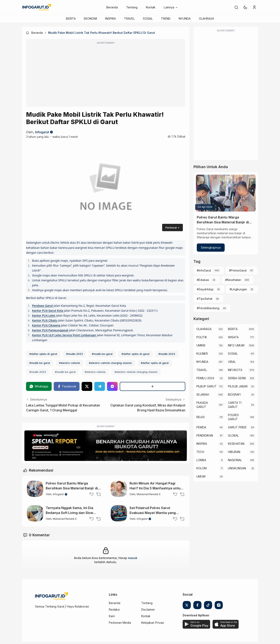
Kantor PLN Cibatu (45, 320)
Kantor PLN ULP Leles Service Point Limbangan (64, 335)
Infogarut (42, 132)
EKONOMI (90, 19)
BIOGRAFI (234, 394)
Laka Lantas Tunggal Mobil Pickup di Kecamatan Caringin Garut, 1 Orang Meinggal (63, 408)
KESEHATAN (236, 444)
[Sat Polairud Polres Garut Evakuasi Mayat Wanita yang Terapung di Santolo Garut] (119, 513)
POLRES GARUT (233, 417)
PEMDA (201, 427)
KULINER (202, 354)
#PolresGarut (238, 270)
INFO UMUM (236, 345)
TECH (200, 452)
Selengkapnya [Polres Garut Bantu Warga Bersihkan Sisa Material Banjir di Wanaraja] (211, 247)
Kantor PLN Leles (44, 315)
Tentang (132, 7)
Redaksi (114, 609)
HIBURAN (234, 452)
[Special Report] (106, 446)
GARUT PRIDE (237, 427)
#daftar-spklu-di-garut (43, 354)
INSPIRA (110, 19)
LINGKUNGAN (237, 468)
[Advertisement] (106, 76)
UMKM (201, 345)
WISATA (233, 337)
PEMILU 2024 (205, 378)
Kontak (151, 7)
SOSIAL (148, 19)
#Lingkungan (238, 289)
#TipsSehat (205, 299)
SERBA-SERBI (237, 378)
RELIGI (200, 417)
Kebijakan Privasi (153, 623)
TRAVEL (129, 19)
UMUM (201, 476)
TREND (166, 19)
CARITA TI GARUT (235, 405)
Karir (112, 616)
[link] (236, 7)
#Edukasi (203, 280)
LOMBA (201, 460)
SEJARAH (203, 394)
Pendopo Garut (42, 306)
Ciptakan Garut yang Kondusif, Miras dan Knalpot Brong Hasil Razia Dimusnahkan (148, 408)
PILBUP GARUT (207, 386)
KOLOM (201, 468)
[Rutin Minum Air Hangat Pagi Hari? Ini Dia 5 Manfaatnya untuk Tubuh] (119, 489)
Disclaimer (148, 609)
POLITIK (202, 337)
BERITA (71, 19)
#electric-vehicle (69, 363)
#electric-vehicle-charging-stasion (110, 363)
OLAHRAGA (206, 19)
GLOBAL (233, 435)
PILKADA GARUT (202, 405)
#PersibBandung (208, 308)
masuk (133, 558)
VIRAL (232, 362)
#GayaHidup (205, 289)
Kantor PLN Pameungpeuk (50, 330)
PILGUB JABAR (238, 386)
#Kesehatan (233, 280)
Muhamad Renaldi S (149, 494)
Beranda (112, 7)
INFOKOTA (235, 370)
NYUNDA (185, 19)
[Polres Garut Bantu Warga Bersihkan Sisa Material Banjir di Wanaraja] (35, 489)
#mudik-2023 (75, 354)
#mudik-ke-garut (102, 354)
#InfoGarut (204, 270)
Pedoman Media (120, 623)
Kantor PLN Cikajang (46, 325)
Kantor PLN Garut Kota (48, 311)
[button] (245, 7)
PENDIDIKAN (205, 435)
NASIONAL (235, 460)
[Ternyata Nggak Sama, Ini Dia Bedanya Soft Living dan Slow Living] (35, 513)
